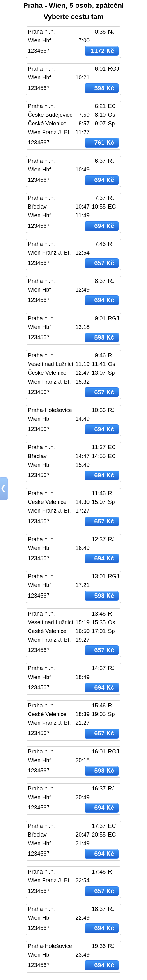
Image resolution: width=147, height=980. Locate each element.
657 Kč (104, 263)
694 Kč (104, 180)
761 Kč (104, 143)
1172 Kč (102, 51)
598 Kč (104, 88)
